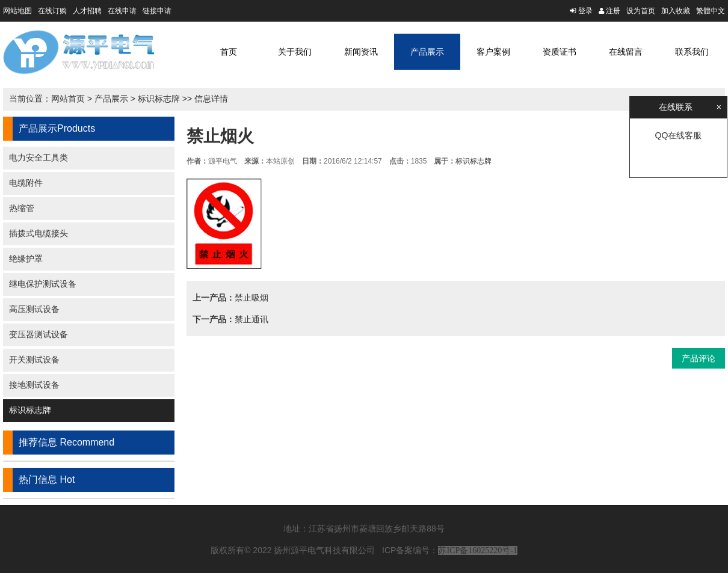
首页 (229, 52)
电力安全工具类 (39, 158)
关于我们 (295, 52)
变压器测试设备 (39, 334)
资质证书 (560, 52)
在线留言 (626, 52)
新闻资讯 (361, 52)
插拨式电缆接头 (39, 233)
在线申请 (122, 11)
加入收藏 (676, 11)
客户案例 (493, 52)
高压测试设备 (34, 309)
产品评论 (699, 358)
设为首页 (641, 11)
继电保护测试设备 (43, 284)
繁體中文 (711, 11)
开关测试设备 (34, 360)
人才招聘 (87, 11)
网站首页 (68, 99)
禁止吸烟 (251, 298)
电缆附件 (26, 183)
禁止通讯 (251, 319)
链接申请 (157, 11)
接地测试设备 (34, 385)
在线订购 (52, 11)
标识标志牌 (159, 99)
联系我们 (692, 52)
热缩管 (22, 208)
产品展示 (427, 52)
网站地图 (17, 11)
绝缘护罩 (26, 259)
